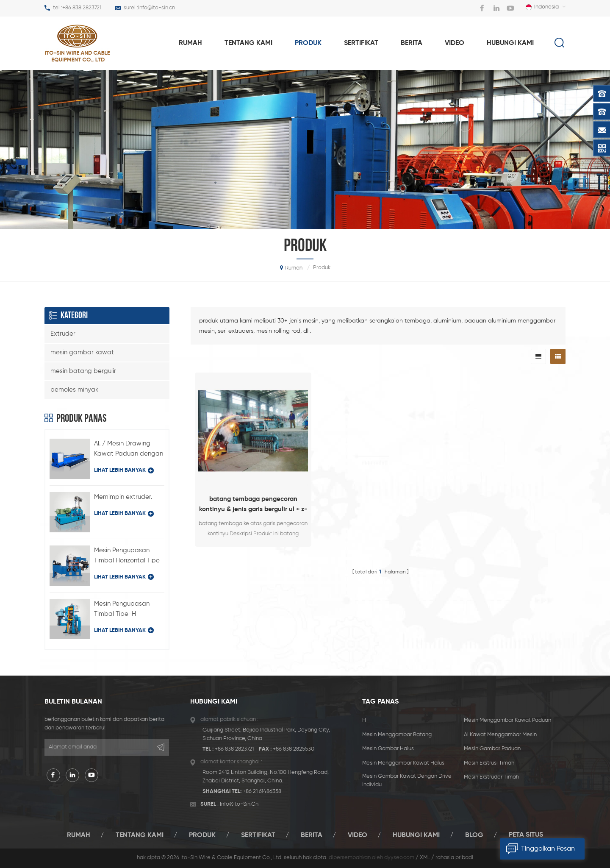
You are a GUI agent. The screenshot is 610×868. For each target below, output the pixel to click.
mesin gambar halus (388, 749)
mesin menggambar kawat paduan (507, 720)
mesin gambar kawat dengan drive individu (407, 780)
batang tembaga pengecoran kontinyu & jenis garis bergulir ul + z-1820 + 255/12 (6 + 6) (253, 505)
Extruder (63, 334)
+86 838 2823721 (82, 8)
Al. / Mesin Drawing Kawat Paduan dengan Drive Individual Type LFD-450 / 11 (129, 450)
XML (425, 858)
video (455, 43)
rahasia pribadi (454, 858)
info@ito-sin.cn (157, 8)
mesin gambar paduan (492, 749)
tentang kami (248, 43)
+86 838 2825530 (294, 749)
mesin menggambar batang (397, 735)
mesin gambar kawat (82, 352)
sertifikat (361, 43)
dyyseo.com (399, 858)
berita (412, 43)
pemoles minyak (74, 390)
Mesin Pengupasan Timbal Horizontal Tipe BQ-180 (127, 556)
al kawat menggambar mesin (500, 735)
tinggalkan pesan (537, 849)
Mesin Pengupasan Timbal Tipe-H (122, 609)
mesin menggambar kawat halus (403, 763)
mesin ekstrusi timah (489, 763)
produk (308, 43)
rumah (190, 43)
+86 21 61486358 (262, 791)
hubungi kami (510, 43)
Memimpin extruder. (123, 497)
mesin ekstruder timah (491, 777)
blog (474, 835)
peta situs (526, 835)
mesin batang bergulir (83, 371)
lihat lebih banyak (124, 470)
